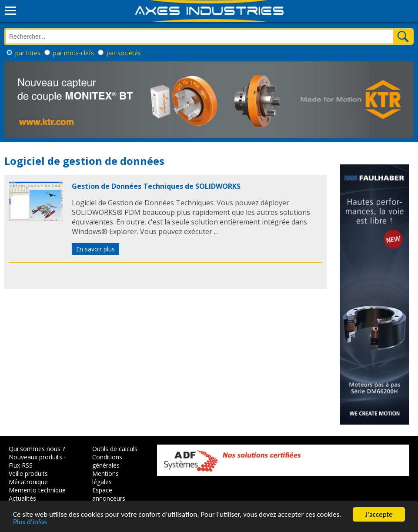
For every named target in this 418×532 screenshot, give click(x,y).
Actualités (22, 498)
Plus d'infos (30, 524)
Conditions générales (107, 461)
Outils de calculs (115, 449)
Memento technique (37, 490)
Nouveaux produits (35, 457)
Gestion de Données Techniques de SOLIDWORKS (156, 186)
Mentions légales (105, 478)
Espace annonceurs (109, 494)
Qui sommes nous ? (37, 449)
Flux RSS (21, 465)
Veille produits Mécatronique (28, 478)
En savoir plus (95, 249)
